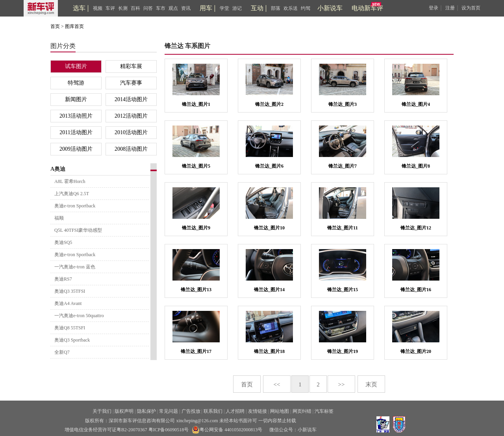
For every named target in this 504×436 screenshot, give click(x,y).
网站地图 (280, 411)
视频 (98, 8)
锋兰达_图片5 (196, 166)
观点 (173, 8)
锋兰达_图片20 (416, 351)
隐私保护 (146, 411)
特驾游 (76, 83)
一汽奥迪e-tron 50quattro (79, 316)
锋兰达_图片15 (343, 290)
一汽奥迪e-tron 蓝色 (75, 267)
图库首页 (74, 26)
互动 (257, 8)
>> (342, 384)
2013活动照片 (76, 116)
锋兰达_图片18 (269, 351)
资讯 (186, 8)
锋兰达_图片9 (196, 228)
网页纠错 (302, 411)
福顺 (59, 218)
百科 (135, 8)
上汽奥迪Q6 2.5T (72, 194)
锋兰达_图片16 (416, 290)
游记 (237, 8)
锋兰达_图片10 (269, 228)
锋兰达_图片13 (196, 290)
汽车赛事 (131, 83)
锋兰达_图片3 (343, 104)
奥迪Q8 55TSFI (70, 328)
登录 (434, 8)
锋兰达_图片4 (416, 104)
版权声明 (124, 411)
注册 (450, 8)
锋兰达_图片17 (196, 351)
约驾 (306, 8)
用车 (206, 8)
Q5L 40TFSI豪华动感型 (78, 230)
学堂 (224, 8)
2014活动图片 (131, 99)
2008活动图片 (131, 149)
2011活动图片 (76, 132)
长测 (123, 8)
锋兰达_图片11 (342, 228)
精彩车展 (131, 66)
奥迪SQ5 (63, 242)
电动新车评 (367, 8)
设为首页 (471, 8)
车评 (110, 8)
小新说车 (330, 8)
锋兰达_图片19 (343, 351)
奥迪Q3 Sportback (72, 340)
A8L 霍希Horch (70, 181)
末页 (371, 384)
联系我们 (213, 411)
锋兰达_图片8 (416, 166)
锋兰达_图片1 (196, 104)
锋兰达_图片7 (343, 166)
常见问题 (169, 411)
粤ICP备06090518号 (169, 430)
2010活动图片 (131, 132)
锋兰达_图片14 (269, 290)
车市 (161, 8)
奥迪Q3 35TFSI (70, 291)
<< (277, 384)
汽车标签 (324, 411)
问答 (148, 8)
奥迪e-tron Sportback (75, 206)
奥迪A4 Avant (68, 303)
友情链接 (258, 411)
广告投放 (191, 411)
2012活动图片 (131, 116)
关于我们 (102, 411)
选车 (79, 8)
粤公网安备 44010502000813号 (227, 430)
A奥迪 (58, 169)
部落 (276, 8)
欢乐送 (291, 8)
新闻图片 (76, 99)
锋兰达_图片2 (269, 104)
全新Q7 (62, 352)
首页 (55, 26)
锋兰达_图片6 (269, 166)
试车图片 (76, 66)
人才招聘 (235, 411)
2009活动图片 (76, 149)
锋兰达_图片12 (416, 228)
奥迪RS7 (63, 279)
